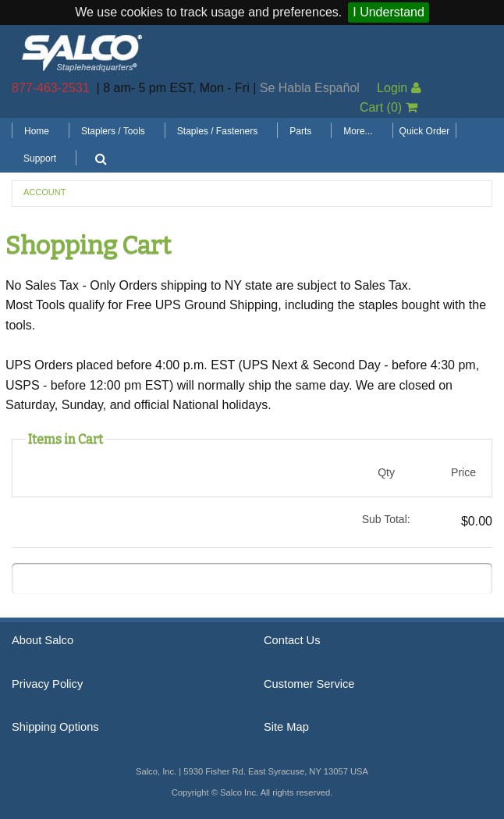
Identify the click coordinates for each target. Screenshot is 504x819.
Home (37, 131)
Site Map (286, 727)
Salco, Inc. (82, 52)
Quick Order (425, 131)
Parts (300, 131)
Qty (386, 472)
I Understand (389, 12)
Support (40, 158)
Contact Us (292, 640)
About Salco (43, 640)
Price (463, 472)
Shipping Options (55, 727)
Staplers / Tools (113, 131)
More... (358, 131)
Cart (389, 107)
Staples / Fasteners (217, 131)
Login (399, 88)
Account (44, 192)
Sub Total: (386, 519)
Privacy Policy (47, 684)
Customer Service (309, 684)
